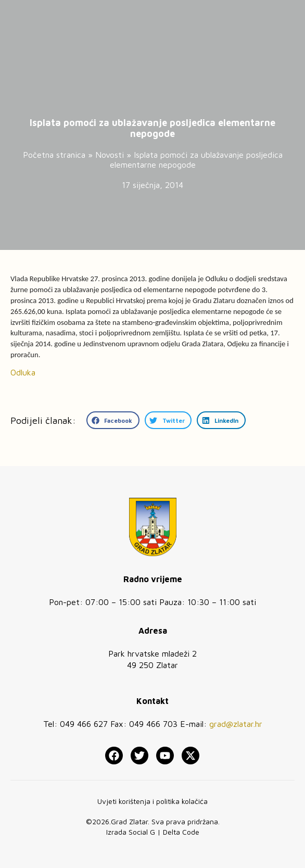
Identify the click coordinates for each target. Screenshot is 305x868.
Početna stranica (54, 155)
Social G (142, 832)
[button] (113, 420)
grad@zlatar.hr (236, 724)
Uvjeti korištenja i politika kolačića (152, 801)
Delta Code (181, 832)
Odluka (23, 372)
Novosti (110, 155)
